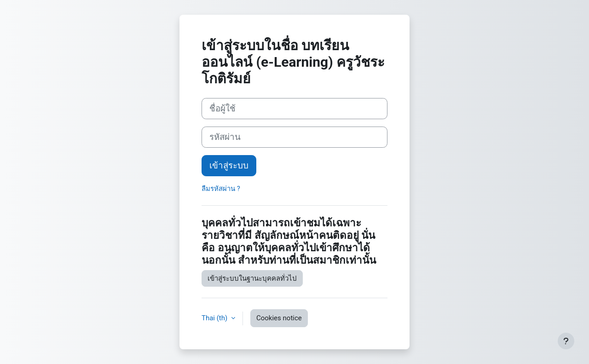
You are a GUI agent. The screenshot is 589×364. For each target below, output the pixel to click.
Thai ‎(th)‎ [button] (215, 318)
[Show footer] (566, 341)
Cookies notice (279, 318)
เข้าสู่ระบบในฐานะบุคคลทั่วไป (252, 278)
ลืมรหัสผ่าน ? (221, 189)
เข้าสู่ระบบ (229, 166)
